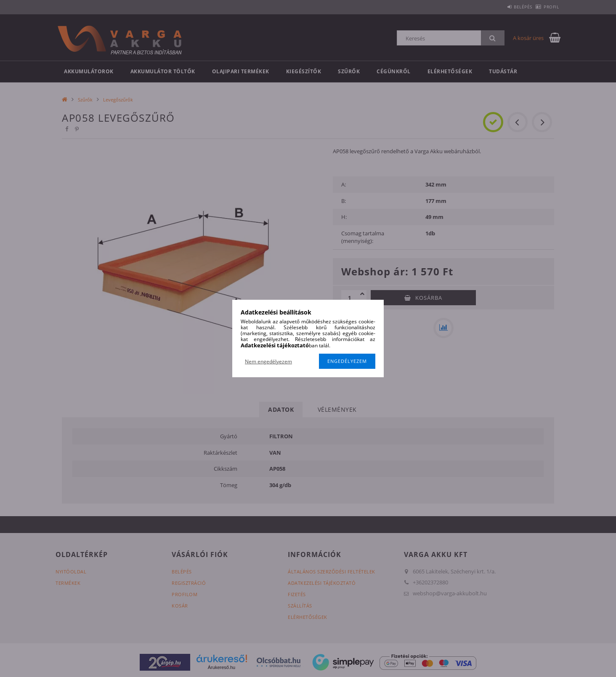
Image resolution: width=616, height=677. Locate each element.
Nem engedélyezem (268, 361)
